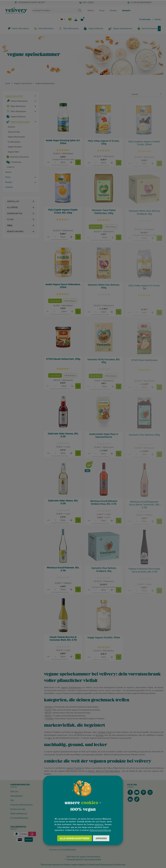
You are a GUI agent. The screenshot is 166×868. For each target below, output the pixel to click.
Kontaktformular (69, 849)
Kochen (48, 710)
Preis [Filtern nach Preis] (21, 225)
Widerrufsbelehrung (19, 813)
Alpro (50, 738)
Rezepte (113, 10)
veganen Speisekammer (71, 687)
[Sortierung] (147, 94)
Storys (102, 10)
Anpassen (101, 838)
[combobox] (54, 10)
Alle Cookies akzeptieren (75, 838)
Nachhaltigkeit (17, 796)
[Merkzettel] (70, 19)
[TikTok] (137, 799)
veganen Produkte (74, 768)
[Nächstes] (159, 29)
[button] (35, 96)
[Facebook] (130, 792)
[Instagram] (150, 792)
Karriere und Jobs (18, 809)
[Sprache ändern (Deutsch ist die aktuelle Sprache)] (63, 19)
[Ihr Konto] (76, 19)
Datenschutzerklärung (100, 830)
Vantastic (126, 10)
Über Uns (14, 791)
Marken (91, 10)
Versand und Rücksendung (21, 805)
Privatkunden (145, 19)
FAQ (12, 800)
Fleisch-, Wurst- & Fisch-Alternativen (104, 771)
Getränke (49, 707)
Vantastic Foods (105, 732)
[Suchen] (80, 10)
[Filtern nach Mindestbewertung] (21, 231)
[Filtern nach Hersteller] (21, 201)
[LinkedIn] (130, 799)
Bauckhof (79, 732)
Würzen (48, 713)
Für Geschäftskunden (19, 818)
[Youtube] (137, 792)
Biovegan (100, 735)
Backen (48, 716)
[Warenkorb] (82, 19)
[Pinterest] (143, 792)
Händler (158, 19)
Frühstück (49, 718)
